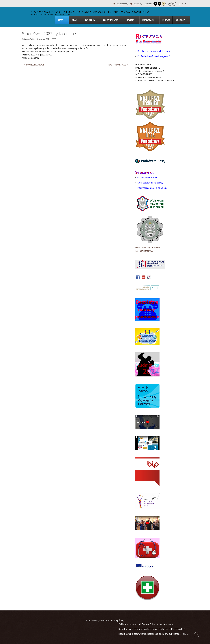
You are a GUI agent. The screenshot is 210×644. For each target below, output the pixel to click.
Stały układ (170, 4)
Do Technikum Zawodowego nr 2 (154, 56)
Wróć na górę (197, 635)
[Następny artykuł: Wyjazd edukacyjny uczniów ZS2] (119, 65)
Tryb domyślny (121, 4)
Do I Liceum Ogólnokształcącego (154, 51)
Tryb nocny (136, 4)
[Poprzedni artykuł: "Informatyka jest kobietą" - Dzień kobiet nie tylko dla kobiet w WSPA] (34, 65)
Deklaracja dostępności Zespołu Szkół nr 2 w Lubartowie (146, 624)
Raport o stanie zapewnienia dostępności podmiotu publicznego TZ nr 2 (153, 634)
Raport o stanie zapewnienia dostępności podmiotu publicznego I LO (152, 629)
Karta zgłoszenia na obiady (150, 183)
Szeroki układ (174, 4)
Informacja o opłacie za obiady (152, 188)
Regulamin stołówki (147, 177)
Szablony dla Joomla (96, 620)
